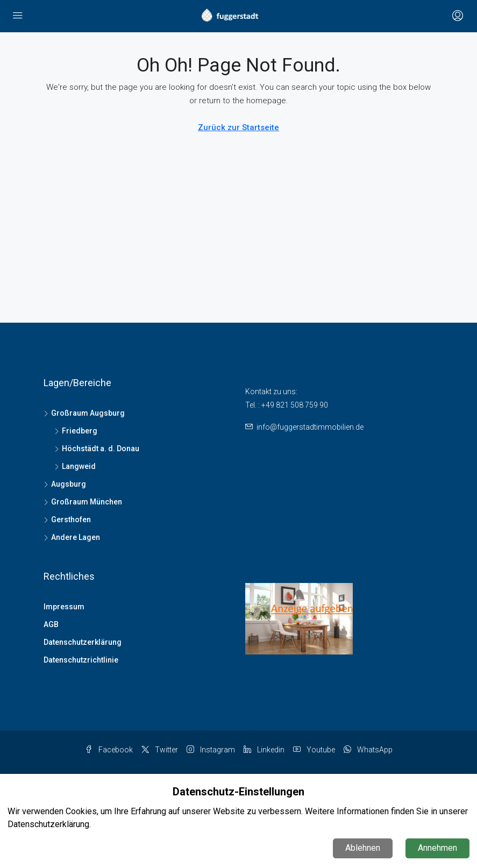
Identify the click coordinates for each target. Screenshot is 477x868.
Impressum (64, 607)
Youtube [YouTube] (314, 750)
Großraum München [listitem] (83, 502)
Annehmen (437, 848)
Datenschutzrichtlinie (81, 660)
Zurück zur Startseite (238, 127)
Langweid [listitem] (75, 466)
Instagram (211, 750)
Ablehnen (363, 848)
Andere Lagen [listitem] (72, 537)
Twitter (160, 750)
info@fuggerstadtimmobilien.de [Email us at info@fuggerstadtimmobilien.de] (310, 427)
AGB (51, 624)
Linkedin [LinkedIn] (264, 750)
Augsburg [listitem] (65, 484)
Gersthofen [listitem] (67, 520)
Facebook (109, 750)
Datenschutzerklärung (83, 642)
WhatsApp (368, 750)
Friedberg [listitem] (76, 431)
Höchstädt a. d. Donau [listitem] (97, 449)
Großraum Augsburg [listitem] (84, 413)
